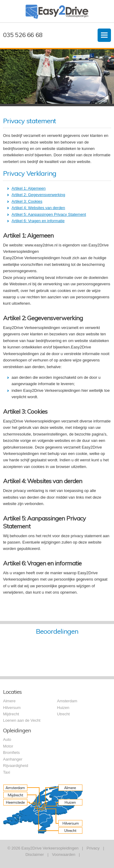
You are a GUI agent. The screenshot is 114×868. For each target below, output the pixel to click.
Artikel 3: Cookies (27, 201)
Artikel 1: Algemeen (29, 188)
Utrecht (64, 714)
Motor (8, 746)
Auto (7, 739)
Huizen (63, 708)
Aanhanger (13, 759)
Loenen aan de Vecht (22, 720)
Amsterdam (67, 701)
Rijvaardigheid (16, 766)
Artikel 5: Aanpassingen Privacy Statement (49, 214)
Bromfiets (11, 753)
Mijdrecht (11, 714)
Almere (9, 701)
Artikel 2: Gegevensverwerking (38, 195)
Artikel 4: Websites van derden (38, 208)
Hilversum (12, 708)
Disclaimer (35, 854)
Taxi (7, 772)
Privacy (93, 848)
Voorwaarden (64, 854)
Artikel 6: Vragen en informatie (38, 221)
